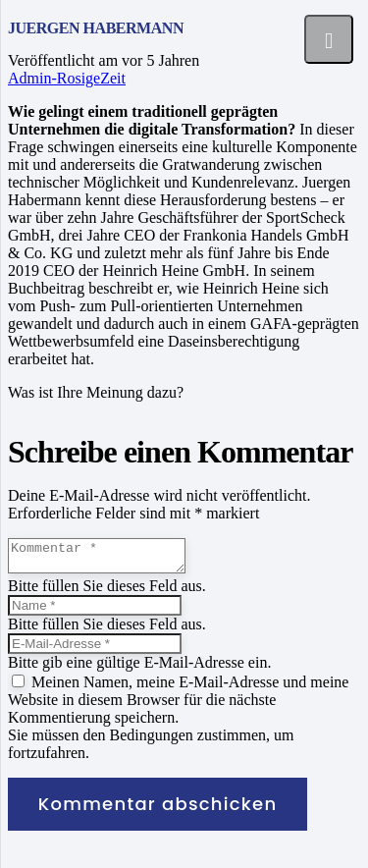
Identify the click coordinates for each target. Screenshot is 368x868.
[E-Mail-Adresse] (95, 650)
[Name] (95, 611)
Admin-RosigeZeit (67, 78)
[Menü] (329, 39)
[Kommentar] (106, 559)
